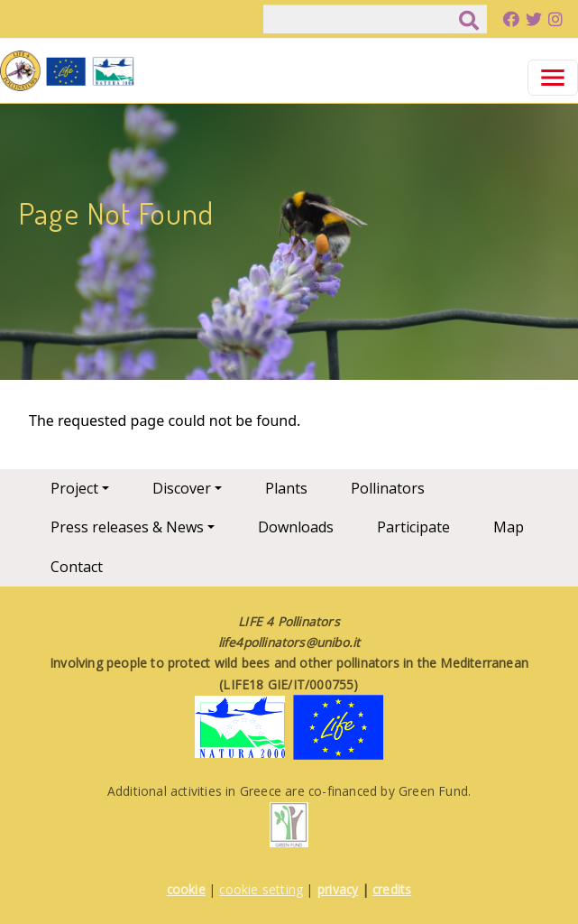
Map (509, 527)
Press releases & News (127, 527)
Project (74, 488)
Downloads (296, 527)
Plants (286, 488)
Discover (182, 488)
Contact (77, 567)
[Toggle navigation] (553, 78)
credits (392, 889)
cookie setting (261, 889)
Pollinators (388, 488)
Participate (413, 527)
